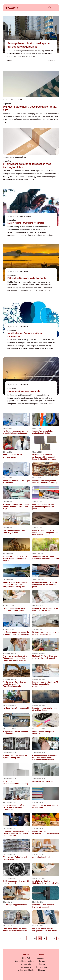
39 (35, 938)
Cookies (42, 964)
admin (10, 60)
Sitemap (42, 970)
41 (45, 938)
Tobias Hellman (21, 157)
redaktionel (12, 275)
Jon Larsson (24, 272)
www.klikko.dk (28, 970)
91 (55, 938)
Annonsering (42, 958)
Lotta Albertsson (22, 100)
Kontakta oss (42, 967)
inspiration (7, 104)
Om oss (42, 961)
